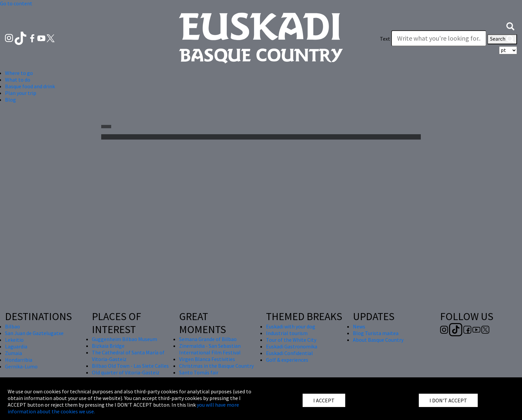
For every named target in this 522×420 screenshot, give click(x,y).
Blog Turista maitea (376, 333)
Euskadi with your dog (291, 326)
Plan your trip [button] (21, 93)
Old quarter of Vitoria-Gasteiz (126, 372)
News (359, 326)
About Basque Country (378, 340)
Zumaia (13, 353)
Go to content (16, 3)
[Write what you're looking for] (439, 38)
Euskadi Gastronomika (292, 346)
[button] (510, 26)
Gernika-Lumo (21, 366)
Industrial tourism (287, 333)
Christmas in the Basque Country (216, 366)
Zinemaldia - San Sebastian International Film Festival (210, 349)
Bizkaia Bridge (108, 346)
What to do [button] (18, 80)
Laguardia (16, 346)
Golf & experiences (287, 360)
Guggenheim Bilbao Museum (125, 339)
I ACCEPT (324, 400)
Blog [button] (10, 100)
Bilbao (12, 326)
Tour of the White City (291, 340)
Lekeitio (14, 340)
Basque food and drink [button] (30, 86)
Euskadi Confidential (289, 353)
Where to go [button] (19, 73)
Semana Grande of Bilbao (208, 339)
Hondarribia (19, 360)
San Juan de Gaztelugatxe (34, 333)
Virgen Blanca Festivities (207, 359)
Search (502, 39)
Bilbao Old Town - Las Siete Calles (130, 366)
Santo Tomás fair (199, 372)
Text (385, 39)
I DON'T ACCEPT (448, 400)
